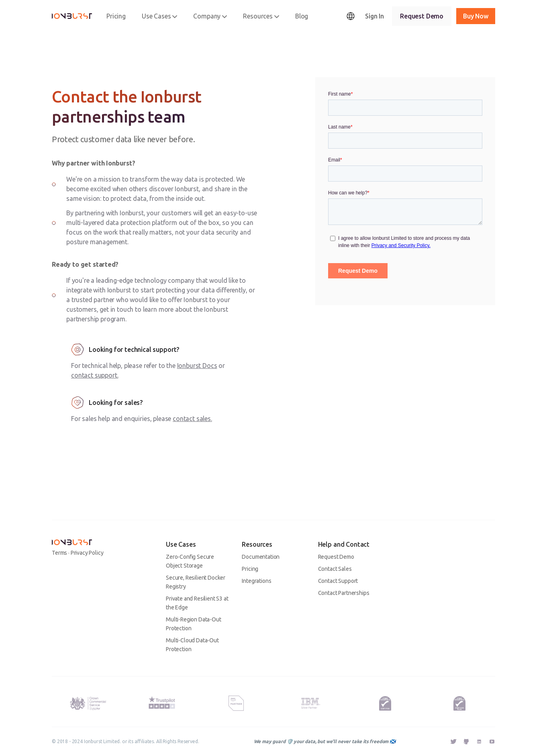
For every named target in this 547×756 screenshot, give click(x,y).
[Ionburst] (72, 16)
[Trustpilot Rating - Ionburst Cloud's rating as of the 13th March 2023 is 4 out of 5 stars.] (162, 701)
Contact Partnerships (344, 593)
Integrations (256, 581)
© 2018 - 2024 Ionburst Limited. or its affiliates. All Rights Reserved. (126, 741)
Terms (59, 553)
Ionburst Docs (197, 366)
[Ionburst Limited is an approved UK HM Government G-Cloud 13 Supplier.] (87, 703)
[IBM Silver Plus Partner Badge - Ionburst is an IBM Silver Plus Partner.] (311, 703)
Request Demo (422, 16)
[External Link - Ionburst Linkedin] (479, 742)
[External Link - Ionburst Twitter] (453, 742)
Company (210, 16)
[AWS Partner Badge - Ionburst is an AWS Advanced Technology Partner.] (236, 703)
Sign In (375, 16)
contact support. (95, 375)
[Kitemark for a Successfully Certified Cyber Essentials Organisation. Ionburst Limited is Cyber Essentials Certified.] (385, 703)
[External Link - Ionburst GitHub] (466, 742)
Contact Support (338, 581)
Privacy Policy (87, 553)
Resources (261, 16)
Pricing (116, 16)
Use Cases (160, 16)
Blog (302, 16)
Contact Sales (335, 569)
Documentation (261, 557)
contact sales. (192, 419)
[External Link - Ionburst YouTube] (492, 742)
